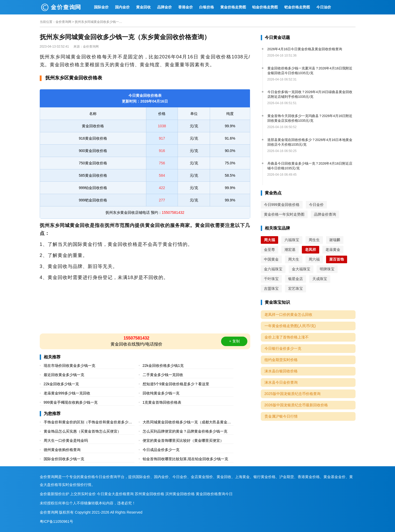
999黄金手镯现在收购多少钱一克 (71, 402)
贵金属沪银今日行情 (281, 416)
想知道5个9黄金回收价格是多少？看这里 (176, 384)
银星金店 (296, 279)
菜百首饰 (337, 259)
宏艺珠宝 (296, 288)
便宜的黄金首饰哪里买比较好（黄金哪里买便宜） (183, 440)
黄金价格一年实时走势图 (284, 214)
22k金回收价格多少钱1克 (163, 366)
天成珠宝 (320, 279)
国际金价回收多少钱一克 (64, 459)
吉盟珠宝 (271, 288)
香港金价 (186, 7)
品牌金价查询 (325, 214)
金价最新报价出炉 (54, 494)
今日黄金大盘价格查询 (115, 494)
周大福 (269, 240)
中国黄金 (271, 259)
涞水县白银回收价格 (281, 371)
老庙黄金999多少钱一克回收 (67, 393)
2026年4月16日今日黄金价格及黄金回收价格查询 (305, 49)
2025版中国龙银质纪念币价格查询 (292, 394)
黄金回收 (143, 7)
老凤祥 (311, 250)
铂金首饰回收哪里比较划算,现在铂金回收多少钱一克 (186, 459)
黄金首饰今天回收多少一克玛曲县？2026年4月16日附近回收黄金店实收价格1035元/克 (310, 118)
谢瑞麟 (335, 240)
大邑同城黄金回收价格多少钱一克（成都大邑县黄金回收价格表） (187, 423)
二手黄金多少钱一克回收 (163, 375)
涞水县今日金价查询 (281, 382)
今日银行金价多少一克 (283, 348)
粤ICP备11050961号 (57, 521)
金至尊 (269, 250)
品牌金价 (164, 7)
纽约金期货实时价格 (281, 360)
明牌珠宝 (327, 269)
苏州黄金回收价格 (149, 494)
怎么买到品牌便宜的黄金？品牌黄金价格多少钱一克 (185, 431)
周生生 (314, 240)
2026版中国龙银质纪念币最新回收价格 (296, 405)
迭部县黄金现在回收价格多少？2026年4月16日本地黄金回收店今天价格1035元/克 (310, 142)
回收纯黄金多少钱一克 (161, 393)
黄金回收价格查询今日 (214, 494)
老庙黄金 (333, 250)
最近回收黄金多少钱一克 (64, 375)
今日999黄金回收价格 (282, 205)
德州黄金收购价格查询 (62, 450)
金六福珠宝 (273, 269)
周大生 (294, 259)
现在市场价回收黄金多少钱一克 (69, 366)
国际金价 (101, 7)
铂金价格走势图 (265, 7)
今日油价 (324, 7)
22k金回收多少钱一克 (61, 384)
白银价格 (207, 7)
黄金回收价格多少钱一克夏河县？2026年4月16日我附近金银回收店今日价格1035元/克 (310, 71)
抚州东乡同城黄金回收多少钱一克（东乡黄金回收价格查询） (98, 22)
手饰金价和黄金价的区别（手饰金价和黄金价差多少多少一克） (88, 423)
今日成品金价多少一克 (161, 450)
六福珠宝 (292, 240)
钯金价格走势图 (297, 7)
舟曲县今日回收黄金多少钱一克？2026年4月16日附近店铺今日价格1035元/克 (310, 166)
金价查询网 (63, 22)
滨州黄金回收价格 (180, 494)
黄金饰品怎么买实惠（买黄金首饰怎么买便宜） (82, 431)
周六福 (314, 259)
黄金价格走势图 (233, 7)
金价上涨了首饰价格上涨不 (287, 337)
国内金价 (122, 7)
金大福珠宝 (301, 269)
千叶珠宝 (271, 279)
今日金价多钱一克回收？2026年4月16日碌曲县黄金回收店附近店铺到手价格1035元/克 (310, 94)
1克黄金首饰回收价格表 (162, 402)
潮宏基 (290, 250)
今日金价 (316, 205)
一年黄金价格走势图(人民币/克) (290, 326)
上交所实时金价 (83, 494)
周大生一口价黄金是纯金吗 (66, 440)
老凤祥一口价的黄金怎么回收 (288, 315)
